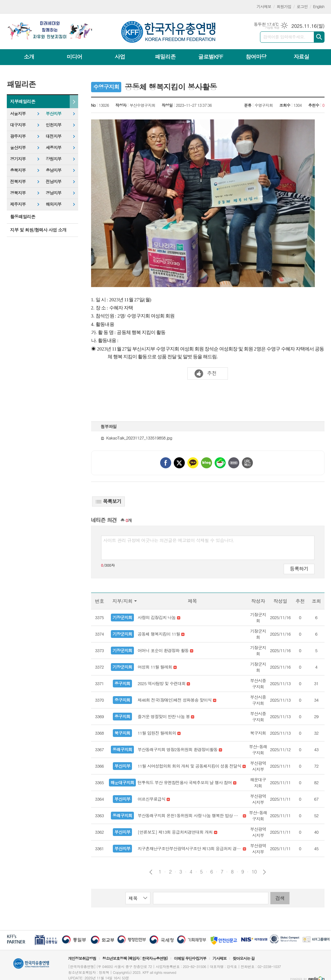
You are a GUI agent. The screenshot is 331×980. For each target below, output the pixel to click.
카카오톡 (193, 463)
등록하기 (299, 568)
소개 (29, 57)
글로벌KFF (210, 57)
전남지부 (53, 181)
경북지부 (18, 193)
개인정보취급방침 (82, 958)
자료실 (301, 57)
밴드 (234, 463)
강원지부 (53, 159)
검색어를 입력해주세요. (284, 37)
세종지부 (53, 147)
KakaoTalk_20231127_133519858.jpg (136, 438)
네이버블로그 (207, 463)
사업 (120, 57)
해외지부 (53, 204)
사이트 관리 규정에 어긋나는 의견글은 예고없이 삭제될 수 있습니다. (169, 540)
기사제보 (264, 6)
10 (254, 872)
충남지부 (53, 170)
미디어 (75, 57)
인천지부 (53, 125)
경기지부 (18, 159)
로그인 (302, 6)
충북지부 (18, 170)
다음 (264, 872)
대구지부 (18, 125)
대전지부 (53, 136)
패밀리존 (165, 57)
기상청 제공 (272, 28)
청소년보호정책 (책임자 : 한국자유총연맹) (135, 958)
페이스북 (166, 463)
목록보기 (108, 501)
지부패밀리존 (23, 101)
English (319, 6)
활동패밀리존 (23, 217)
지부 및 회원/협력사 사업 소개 (38, 230)
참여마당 (256, 57)
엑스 (179, 463)
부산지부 (53, 113)
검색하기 (319, 37)
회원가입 (284, 6)
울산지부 (18, 147)
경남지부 (53, 193)
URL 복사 (247, 463)
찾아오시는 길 (244, 958)
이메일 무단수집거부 (190, 958)
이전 (151, 872)
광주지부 (18, 136)
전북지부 (18, 181)
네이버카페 (220, 463)
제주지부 (18, 204)
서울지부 (18, 113)
